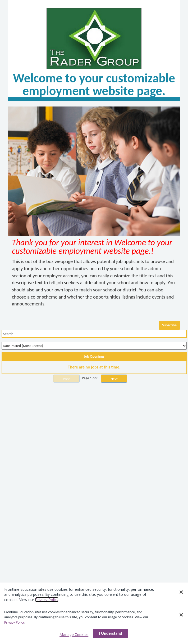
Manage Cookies (74, 635)
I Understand (111, 633)
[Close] (181, 615)
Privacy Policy (14, 622)
